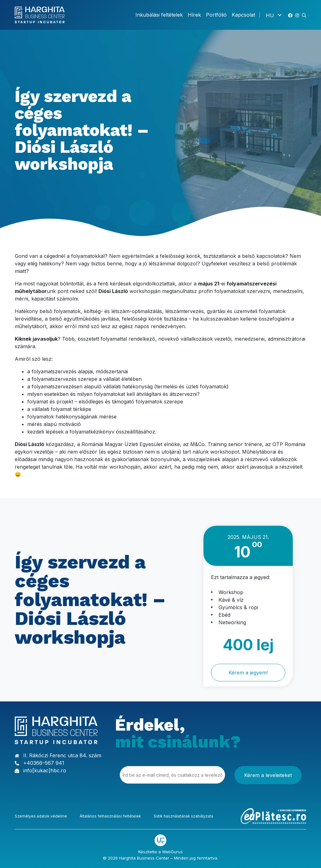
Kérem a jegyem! (248, 673)
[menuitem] (273, 15)
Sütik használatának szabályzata (183, 815)
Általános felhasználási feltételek (110, 815)
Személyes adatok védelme (41, 815)
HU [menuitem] (270, 15)
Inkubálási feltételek (159, 15)
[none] (273, 15)
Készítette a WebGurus (160, 851)
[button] (304, 15)
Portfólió (216, 15)
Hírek (194, 15)
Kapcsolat (243, 15)
